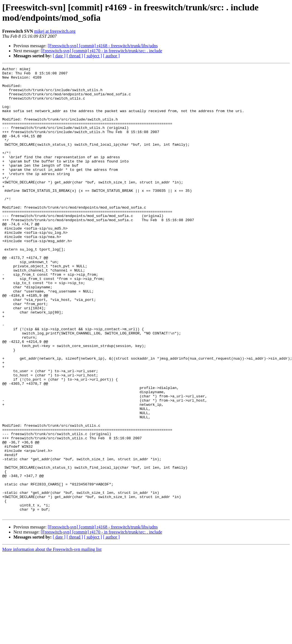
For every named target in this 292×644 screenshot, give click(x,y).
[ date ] (59, 56)
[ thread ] (75, 56)
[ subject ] (93, 56)
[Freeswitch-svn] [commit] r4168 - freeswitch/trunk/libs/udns (103, 46)
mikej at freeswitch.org (55, 31)
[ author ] (111, 56)
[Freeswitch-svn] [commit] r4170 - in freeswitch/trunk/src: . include (102, 51)
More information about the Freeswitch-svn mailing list (52, 639)
